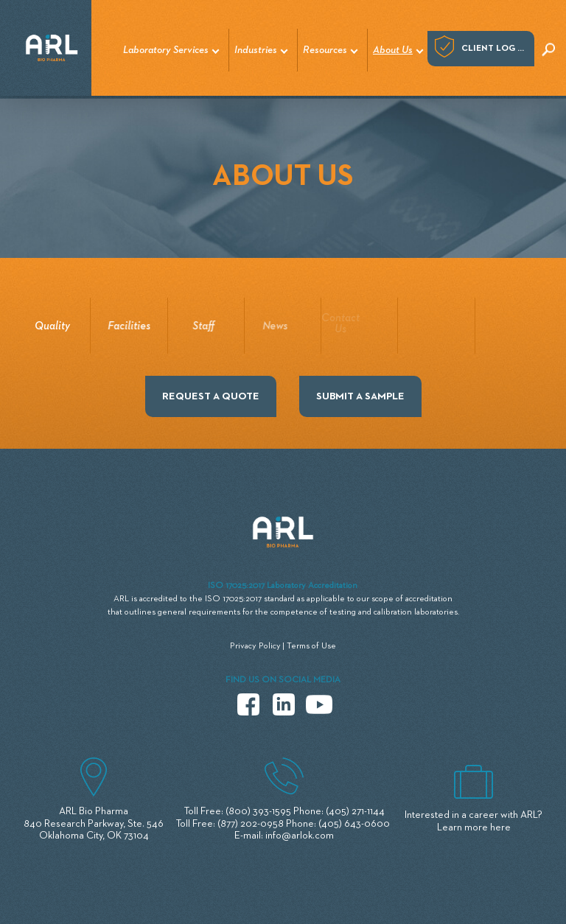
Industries (256, 50)
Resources (325, 50)
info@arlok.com (300, 836)
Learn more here (474, 827)
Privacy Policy (255, 646)
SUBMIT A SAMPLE (360, 396)
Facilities (128, 326)
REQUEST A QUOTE (211, 396)
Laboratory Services (166, 50)
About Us (393, 50)
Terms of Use (311, 646)
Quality (52, 326)
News (268, 326)
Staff (201, 326)
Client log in (494, 49)
